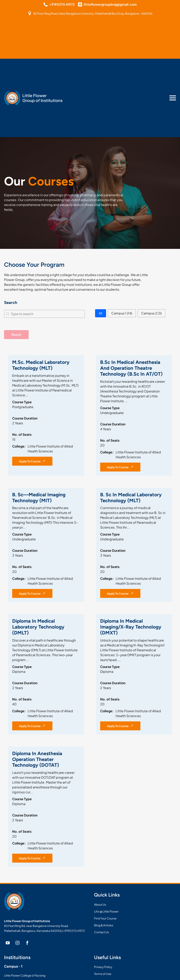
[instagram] (17, 943)
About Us (100, 904)
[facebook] (27, 943)
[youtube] (8, 943)
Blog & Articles (104, 925)
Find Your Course (105, 918)
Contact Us (101, 932)
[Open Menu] (173, 98)
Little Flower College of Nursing (25, 975)
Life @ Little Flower (106, 911)
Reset (16, 334)
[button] (101, 313)
